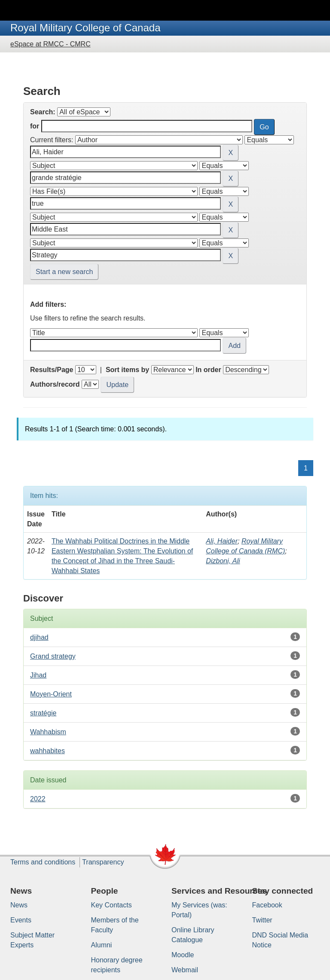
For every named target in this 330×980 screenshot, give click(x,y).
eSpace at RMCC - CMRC (50, 44)
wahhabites (47, 751)
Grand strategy (53, 656)
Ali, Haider (222, 541)
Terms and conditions (43, 862)
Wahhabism (48, 732)
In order (208, 370)
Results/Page (52, 370)
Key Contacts (112, 905)
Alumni (102, 945)
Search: (43, 112)
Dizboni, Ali (223, 561)
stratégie (43, 713)
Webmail (185, 970)
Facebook (267, 905)
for (35, 126)
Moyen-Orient (51, 694)
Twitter (262, 920)
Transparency (103, 862)
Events (21, 920)
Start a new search (64, 272)
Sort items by (127, 370)
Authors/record (55, 384)
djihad (39, 637)
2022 (38, 799)
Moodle (183, 955)
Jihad (38, 675)
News (19, 905)
